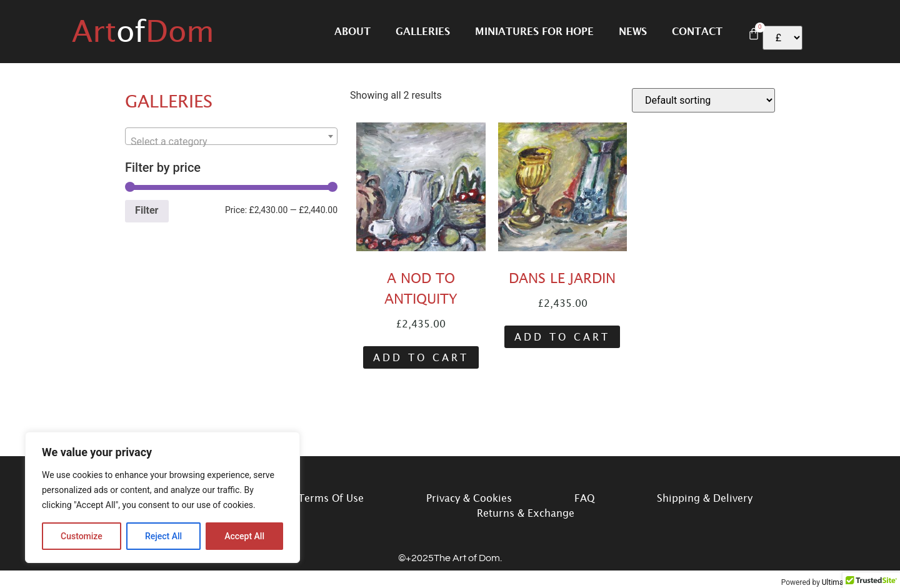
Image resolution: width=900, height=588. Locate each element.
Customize (82, 536)
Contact (697, 31)
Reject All (163, 536)
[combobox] (231, 136)
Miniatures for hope (534, 31)
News (633, 31)
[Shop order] (703, 100)
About (352, 31)
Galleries (423, 31)
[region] (162, 497)
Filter (147, 210)
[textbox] (231, 142)
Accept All (244, 536)
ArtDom (143, 31)
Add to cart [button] (421, 357)
